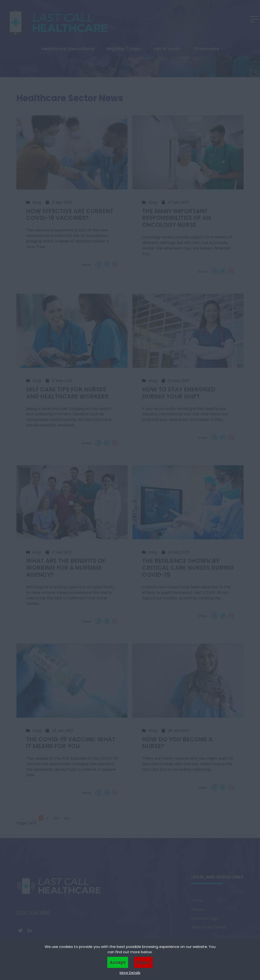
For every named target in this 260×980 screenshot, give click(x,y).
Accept (118, 962)
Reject (143, 962)
